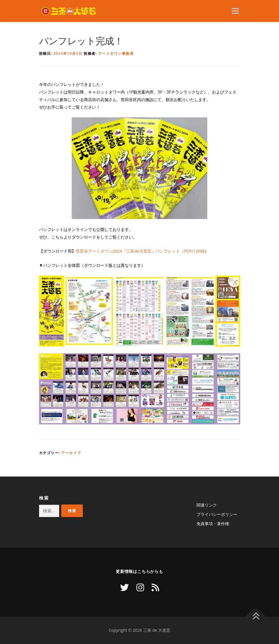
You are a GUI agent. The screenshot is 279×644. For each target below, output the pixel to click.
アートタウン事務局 (116, 53)
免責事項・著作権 (213, 524)
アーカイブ (71, 453)
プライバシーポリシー (217, 514)
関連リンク (207, 505)
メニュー (235, 11)
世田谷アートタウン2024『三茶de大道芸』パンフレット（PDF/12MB (140, 251)
